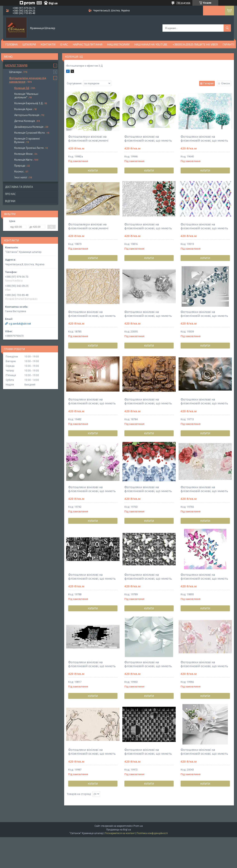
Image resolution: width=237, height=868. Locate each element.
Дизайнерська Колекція (29, 127)
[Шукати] (227, 28)
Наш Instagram (118, 44)
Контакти (48, 44)
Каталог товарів (16, 65)
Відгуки (10, 201)
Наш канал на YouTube (151, 44)
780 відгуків (183, 3)
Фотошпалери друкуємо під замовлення (28, 80)
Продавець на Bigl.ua (119, 830)
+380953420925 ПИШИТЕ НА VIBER (195, 44)
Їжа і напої (21, 177)
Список (226, 83)
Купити (93, 171)
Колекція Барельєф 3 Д (28, 103)
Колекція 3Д (22, 88)
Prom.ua (138, 826)
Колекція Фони (23, 154)
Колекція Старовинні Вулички (27, 140)
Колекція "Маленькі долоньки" (26, 96)
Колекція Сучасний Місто (30, 133)
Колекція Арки (23, 109)
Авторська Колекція (27, 115)
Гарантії (229, 44)
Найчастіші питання (88, 44)
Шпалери (29, 44)
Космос (19, 171)
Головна (12, 44)
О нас (64, 44)
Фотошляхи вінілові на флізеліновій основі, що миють (148, 138)
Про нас (10, 194)
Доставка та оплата (19, 187)
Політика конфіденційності (152, 833)
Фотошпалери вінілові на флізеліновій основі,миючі (88, 138)
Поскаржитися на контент (120, 833)
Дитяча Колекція (25, 121)
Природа (20, 166)
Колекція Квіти (23, 160)
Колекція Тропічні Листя (29, 148)
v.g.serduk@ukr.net (20, 324)
